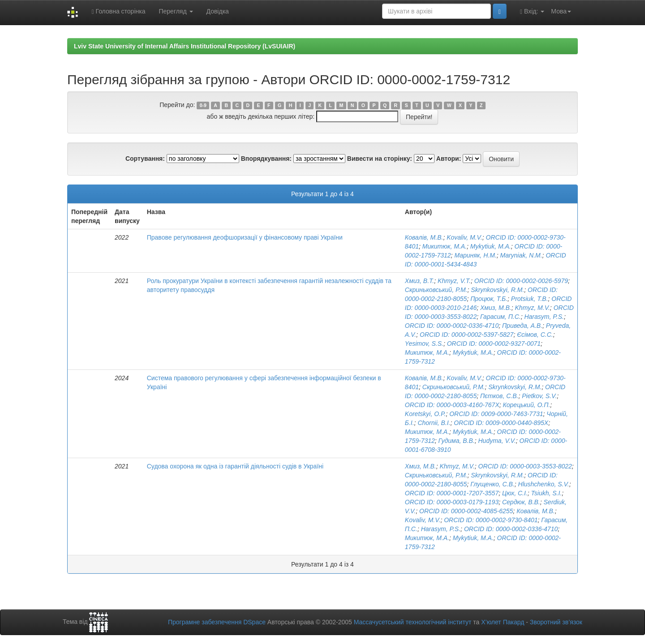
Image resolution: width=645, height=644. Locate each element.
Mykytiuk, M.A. (491, 246)
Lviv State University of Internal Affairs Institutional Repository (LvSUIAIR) (185, 46)
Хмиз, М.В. (496, 308)
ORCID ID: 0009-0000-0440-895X (501, 423)
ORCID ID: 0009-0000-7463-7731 (496, 414)
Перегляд (176, 11)
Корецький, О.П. (527, 405)
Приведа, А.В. (522, 326)
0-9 (203, 105)
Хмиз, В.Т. (419, 281)
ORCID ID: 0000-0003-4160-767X (452, 405)
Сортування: (145, 159)
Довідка (218, 11)
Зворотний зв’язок (556, 622)
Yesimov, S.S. (424, 343)
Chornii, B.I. (434, 423)
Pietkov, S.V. (539, 396)
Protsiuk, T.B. (530, 299)
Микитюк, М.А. (445, 246)
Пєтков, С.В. (499, 396)
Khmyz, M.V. (533, 308)
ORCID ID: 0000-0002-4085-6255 (466, 511)
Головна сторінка (118, 11)
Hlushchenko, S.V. (544, 484)
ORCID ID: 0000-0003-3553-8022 (525, 466)
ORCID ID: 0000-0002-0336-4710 (452, 326)
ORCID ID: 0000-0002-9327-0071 (494, 343)
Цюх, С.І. (515, 493)
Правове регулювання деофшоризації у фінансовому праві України (245, 237)
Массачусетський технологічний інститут (413, 622)
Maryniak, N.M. (521, 255)
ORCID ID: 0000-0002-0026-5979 (521, 281)
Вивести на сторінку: (380, 159)
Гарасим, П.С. (501, 317)
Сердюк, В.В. (521, 502)
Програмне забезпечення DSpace (217, 622)
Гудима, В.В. (457, 441)
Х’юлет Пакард (503, 622)
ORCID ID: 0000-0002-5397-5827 (467, 335)
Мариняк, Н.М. (475, 255)
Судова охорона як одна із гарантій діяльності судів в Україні (235, 466)
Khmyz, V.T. (454, 281)
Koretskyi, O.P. (426, 414)
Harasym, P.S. (544, 317)
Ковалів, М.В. (424, 237)
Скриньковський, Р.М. (436, 290)
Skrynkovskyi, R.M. (497, 290)
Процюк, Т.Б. (489, 299)
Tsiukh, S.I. (547, 493)
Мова (561, 11)
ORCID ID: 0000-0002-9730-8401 (491, 520)
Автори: (449, 159)
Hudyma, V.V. (497, 441)
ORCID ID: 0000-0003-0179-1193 (452, 502)
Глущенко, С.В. (492, 484)
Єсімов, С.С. (535, 335)
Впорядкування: (266, 159)
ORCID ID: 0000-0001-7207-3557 (452, 493)
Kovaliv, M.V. (464, 237)
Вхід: (532, 11)
